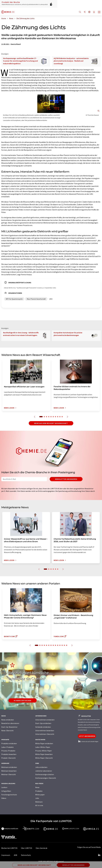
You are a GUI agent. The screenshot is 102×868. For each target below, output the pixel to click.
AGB (16, 855)
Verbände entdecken (43, 727)
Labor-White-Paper (43, 747)
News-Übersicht (7, 731)
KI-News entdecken (23, 700)
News (37, 787)
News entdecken (8, 720)
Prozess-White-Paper (44, 751)
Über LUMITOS (27, 848)
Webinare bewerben (9, 771)
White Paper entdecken (44, 743)
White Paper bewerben (44, 754)
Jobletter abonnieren (44, 771)
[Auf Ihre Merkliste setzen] (94, 12)
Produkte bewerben (9, 754)
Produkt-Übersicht (9, 758)
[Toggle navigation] (99, 12)
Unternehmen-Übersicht (45, 734)
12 (62, 645)
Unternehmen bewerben (45, 731)
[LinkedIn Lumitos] (99, 855)
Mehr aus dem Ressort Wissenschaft (51, 423)
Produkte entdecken (9, 743)
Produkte (39, 791)
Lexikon (4, 787)
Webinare (39, 802)
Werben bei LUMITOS (9, 848)
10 (62, 417)
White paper (40, 795)
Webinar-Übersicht (9, 774)
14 (67, 645)
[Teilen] (85, 12)
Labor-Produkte (7, 747)
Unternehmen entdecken (45, 720)
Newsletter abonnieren (66, 479)
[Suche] (80, 12)
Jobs (37, 798)
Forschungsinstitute (9, 795)
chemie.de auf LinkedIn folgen (88, 741)
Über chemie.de (41, 848)
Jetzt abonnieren (87, 736)
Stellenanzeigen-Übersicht (46, 778)
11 (60, 645)
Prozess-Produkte (8, 751)
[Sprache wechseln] (89, 12)
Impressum (6, 855)
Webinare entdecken (9, 767)
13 (64, 645)
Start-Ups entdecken (43, 723)
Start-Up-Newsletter (9, 727)
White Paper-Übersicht (44, 758)
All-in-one (39, 805)
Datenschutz (26, 855)
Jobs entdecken (41, 767)
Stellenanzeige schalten (45, 774)
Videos (4, 798)
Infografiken (6, 791)
